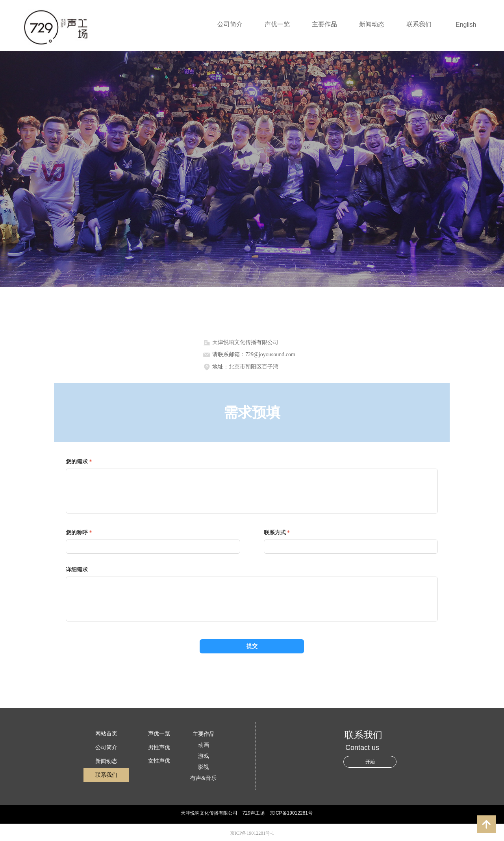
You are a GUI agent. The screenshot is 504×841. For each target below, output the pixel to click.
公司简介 (230, 24)
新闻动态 (372, 24)
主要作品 (324, 24)
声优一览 (277, 24)
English (466, 25)
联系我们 (419, 24)
